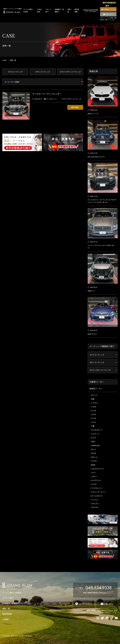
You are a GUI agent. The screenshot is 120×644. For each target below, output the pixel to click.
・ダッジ (93, 449)
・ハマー (93, 473)
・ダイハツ (94, 395)
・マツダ (93, 418)
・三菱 (92, 426)
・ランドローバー (96, 488)
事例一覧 (6, 608)
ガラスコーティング (15, 72)
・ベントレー (94, 500)
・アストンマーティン (98, 492)
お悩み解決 (40, 10)
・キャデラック (95, 480)
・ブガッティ (94, 503)
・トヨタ (93, 407)
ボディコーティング (43, 72)
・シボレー (94, 476)
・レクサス (94, 403)
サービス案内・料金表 (12, 593)
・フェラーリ (94, 434)
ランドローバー (52, 99)
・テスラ (93, 438)
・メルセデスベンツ (97, 469)
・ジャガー (93, 484)
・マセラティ (94, 507)
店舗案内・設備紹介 (11, 603)
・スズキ (93, 414)
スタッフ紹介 (8, 598)
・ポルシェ (94, 457)
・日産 (92, 399)
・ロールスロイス (96, 496)
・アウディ (93, 461)
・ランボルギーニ (96, 430)
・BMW (92, 465)
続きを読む (75, 107)
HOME (4, 60)
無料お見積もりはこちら (108, 9)
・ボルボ (93, 453)
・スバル (93, 422)
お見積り (6, 619)
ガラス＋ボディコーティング (70, 72)
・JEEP (92, 441)
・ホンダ (93, 411)
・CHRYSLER (94, 445)
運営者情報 (77, 10)
